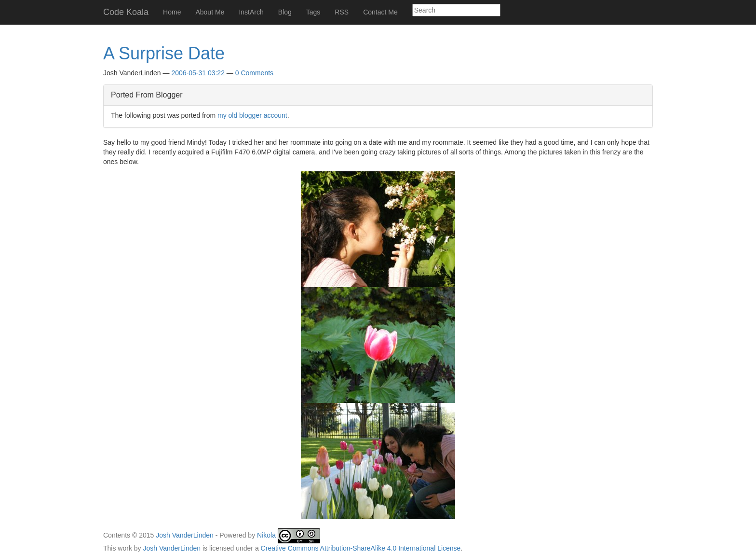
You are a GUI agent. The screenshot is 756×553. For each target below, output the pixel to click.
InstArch (251, 12)
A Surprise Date (164, 53)
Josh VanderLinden (185, 536)
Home (172, 12)
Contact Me (380, 12)
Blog (285, 12)
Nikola (266, 536)
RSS (342, 12)
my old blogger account (252, 115)
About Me (210, 12)
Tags (313, 12)
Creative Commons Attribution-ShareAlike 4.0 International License (361, 548)
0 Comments (254, 73)
